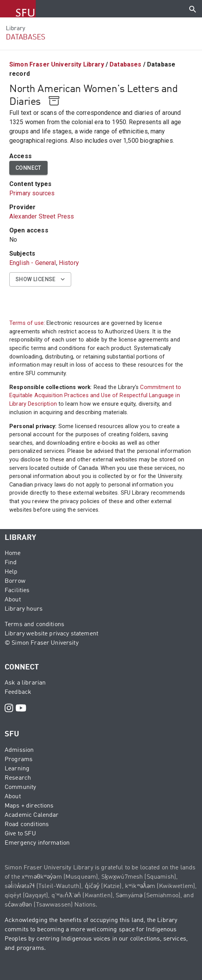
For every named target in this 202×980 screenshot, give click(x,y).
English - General (33, 263)
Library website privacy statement (51, 634)
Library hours (24, 609)
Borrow (15, 581)
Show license (40, 279)
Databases (125, 64)
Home (13, 553)
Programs (19, 760)
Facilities (17, 591)
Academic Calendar (32, 815)
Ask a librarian (25, 683)
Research (18, 778)
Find (11, 563)
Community (20, 787)
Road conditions (27, 825)
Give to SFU (20, 834)
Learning (17, 769)
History (69, 263)
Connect (28, 168)
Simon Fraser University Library (57, 64)
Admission (19, 750)
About (13, 600)
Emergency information (37, 843)
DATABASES (26, 37)
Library (15, 29)
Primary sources (32, 193)
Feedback (18, 692)
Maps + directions (29, 806)
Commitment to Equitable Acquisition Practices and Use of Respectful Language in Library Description (95, 396)
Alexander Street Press (42, 216)
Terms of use (27, 323)
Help (11, 572)
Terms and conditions (34, 625)
